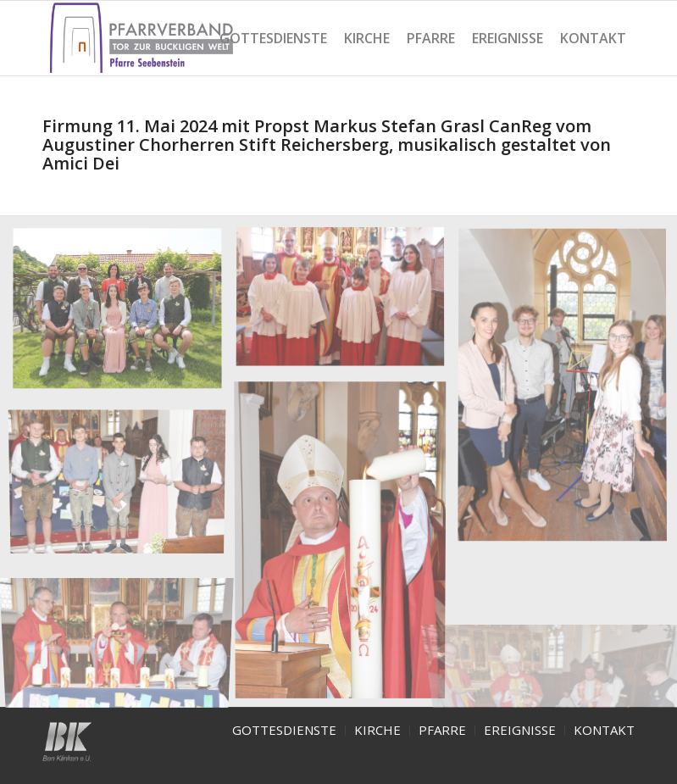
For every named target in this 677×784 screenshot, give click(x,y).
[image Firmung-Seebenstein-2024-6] (124, 631)
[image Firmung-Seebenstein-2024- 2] (347, 305)
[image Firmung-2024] (124, 316)
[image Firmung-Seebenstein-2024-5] (124, 479)
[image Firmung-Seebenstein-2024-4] (347, 545)
